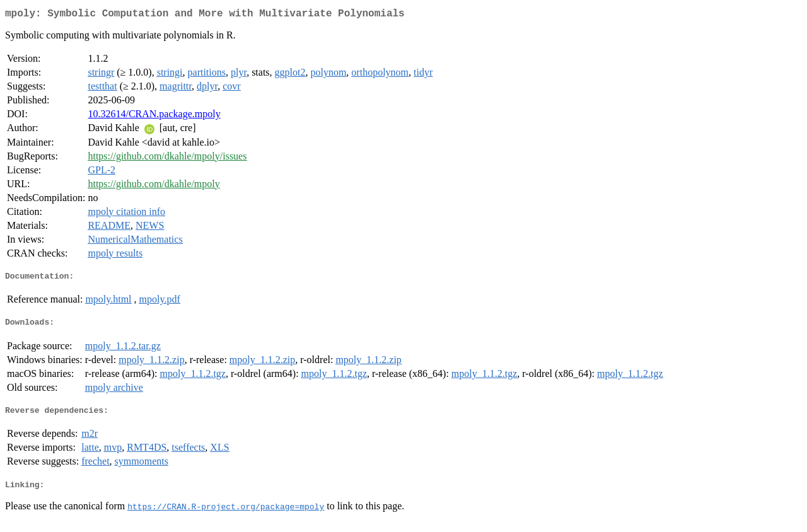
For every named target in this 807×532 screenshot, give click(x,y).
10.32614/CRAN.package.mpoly (154, 116)
